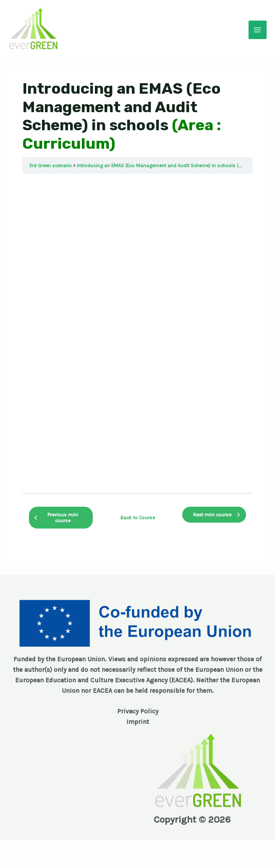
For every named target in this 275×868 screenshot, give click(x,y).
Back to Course (138, 518)
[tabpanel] (137, 334)
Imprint (138, 722)
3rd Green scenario (50, 166)
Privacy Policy (138, 711)
